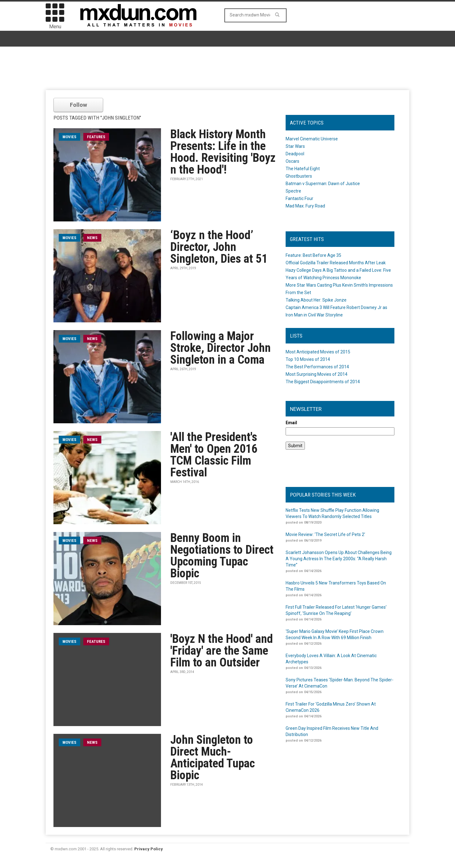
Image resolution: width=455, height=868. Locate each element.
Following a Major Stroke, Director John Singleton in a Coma (221, 348)
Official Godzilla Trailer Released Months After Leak (336, 263)
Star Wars (295, 146)
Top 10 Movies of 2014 (308, 359)
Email (291, 423)
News (92, 238)
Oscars (292, 161)
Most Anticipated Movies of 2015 (318, 352)
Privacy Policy (149, 849)
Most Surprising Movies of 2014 (317, 374)
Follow (78, 105)
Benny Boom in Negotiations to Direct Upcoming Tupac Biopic (222, 556)
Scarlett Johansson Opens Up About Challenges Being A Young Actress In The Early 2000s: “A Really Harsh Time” (339, 559)
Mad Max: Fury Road (305, 206)
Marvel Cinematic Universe (312, 139)
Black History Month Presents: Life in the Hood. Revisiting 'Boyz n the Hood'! (223, 152)
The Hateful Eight (303, 169)
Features (96, 137)
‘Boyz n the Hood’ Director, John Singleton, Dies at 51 (219, 247)
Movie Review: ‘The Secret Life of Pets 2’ (325, 534)
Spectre (293, 191)
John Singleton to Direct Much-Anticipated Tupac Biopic (213, 757)
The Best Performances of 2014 (317, 367)
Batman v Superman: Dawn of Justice (323, 184)
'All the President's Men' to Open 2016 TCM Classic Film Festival (214, 455)
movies (69, 137)
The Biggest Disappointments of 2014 (323, 382)
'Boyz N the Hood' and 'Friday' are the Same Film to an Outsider (222, 651)
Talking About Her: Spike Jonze (316, 300)
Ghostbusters (299, 176)
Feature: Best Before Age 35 (313, 255)
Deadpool (295, 154)
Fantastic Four (299, 198)
